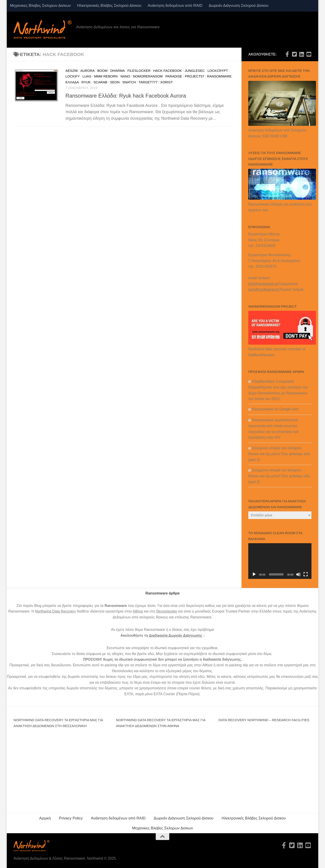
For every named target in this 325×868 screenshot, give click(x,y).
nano (125, 76)
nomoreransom (148, 76)
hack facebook (168, 71)
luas (87, 76)
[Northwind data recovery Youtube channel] (309, 54)
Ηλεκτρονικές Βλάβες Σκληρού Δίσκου (109, 6)
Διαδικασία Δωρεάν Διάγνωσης (176, 635)
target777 (148, 82)
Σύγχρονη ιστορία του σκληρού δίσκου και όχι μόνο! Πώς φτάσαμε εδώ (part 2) (279, 476)
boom (102, 71)
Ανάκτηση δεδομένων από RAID (175, 6)
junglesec (195, 71)
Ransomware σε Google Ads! (276, 409)
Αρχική (45, 818)
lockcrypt (218, 71)
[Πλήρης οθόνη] (306, 574)
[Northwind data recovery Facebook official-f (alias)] (287, 54)
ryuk (86, 82)
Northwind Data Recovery (55, 611)
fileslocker (139, 71)
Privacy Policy (71, 818)
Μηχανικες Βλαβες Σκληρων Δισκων (40, 6)
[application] (280, 561)
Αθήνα (138, 611)
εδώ (151, 654)
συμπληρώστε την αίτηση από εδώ (177, 677)
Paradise (174, 76)
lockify (73, 76)
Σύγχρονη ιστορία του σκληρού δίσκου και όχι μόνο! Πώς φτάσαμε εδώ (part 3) (279, 454)
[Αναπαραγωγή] (254, 574)
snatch (129, 82)
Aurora (87, 71)
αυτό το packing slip (108, 665)
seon (115, 82)
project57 (195, 76)
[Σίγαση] (298, 574)
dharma (117, 71)
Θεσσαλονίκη (167, 611)
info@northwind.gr (263, 284)
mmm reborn (106, 76)
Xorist (166, 82)
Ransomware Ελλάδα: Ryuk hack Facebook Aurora (126, 96)
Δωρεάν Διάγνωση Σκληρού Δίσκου (239, 6)
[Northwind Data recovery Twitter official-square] (294, 54)
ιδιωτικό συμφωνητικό (172, 648)
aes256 (72, 71)
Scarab (100, 82)
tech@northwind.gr (263, 289)
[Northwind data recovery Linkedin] (302, 54)
